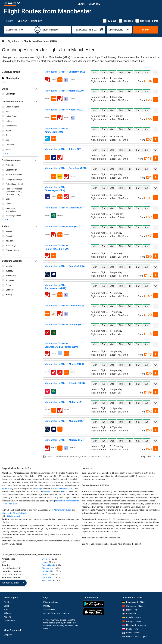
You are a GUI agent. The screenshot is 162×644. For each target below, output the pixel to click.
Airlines (7, 613)
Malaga (39, 488)
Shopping (94, 4)
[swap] (37, 30)
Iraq (8, 140)
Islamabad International (11, 210)
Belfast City (11, 165)
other (5, 82)
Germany (10, 145)
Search (145, 30)
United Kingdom (13, 107)
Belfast (47, 491)
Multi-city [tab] (37, 21)
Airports (7, 617)
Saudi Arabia (11, 126)
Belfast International (14, 184)
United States (12, 116)
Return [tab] (10, 21)
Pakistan (9, 121)
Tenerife (6, 488)
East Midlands (48, 565)
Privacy (47, 606)
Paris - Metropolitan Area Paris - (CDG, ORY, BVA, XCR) (14, 192)
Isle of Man (47, 577)
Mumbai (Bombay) (14, 216)
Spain (8, 131)
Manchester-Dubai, (63, 510)
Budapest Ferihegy (14, 179)
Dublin (65, 491)
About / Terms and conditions (57, 613)
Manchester (12, 78)
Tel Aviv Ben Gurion (14, 175)
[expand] (156, 73)
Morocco (9, 150)
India (8, 112)
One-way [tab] (22, 21)
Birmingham (47, 568)
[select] (156, 81)
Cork (8, 199)
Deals (81, 4)
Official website (14, 516)
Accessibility (49, 609)
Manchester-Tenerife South (14, 513)
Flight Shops (9, 621)
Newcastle (47, 581)
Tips (6, 609)
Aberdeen (10, 204)
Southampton (11, 170)
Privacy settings (51, 602)
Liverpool (46, 559)
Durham (46, 574)
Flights (7, 602)
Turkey (9, 135)
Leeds (45, 562)
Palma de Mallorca (63, 488)
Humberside (47, 571)
